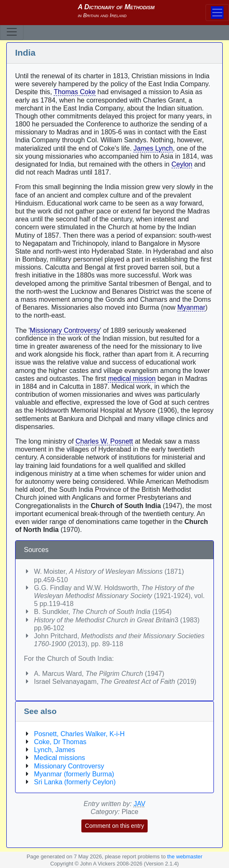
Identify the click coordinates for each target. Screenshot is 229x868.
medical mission (132, 379)
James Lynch (153, 148)
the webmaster (185, 856)
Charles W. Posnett (104, 441)
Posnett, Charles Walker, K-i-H (79, 734)
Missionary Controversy (65, 330)
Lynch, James (55, 750)
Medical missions (60, 758)
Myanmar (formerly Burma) (74, 774)
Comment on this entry (115, 826)
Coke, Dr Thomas (60, 742)
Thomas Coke (75, 92)
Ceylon (182, 164)
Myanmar (191, 307)
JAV (140, 804)
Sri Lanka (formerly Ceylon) (75, 782)
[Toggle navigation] (12, 32)
